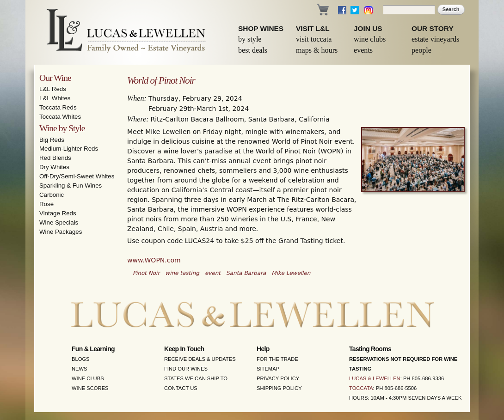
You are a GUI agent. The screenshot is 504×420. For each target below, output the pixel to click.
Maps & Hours (317, 50)
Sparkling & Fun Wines (71, 186)
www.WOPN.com (154, 260)
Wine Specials (59, 222)
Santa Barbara (246, 273)
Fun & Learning (93, 349)
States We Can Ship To (196, 378)
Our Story (433, 28)
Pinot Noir (146, 273)
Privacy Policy (278, 378)
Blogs (81, 359)
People (421, 50)
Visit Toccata (314, 39)
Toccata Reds (58, 107)
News (80, 369)
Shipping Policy (279, 388)
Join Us (368, 28)
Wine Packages (61, 232)
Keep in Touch (184, 349)
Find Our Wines (186, 369)
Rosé (46, 204)
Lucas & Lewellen (375, 378)
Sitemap (268, 369)
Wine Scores (90, 388)
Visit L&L (313, 28)
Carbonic (52, 195)
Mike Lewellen (291, 273)
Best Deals (253, 50)
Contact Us (181, 388)
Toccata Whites (60, 117)
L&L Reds (53, 89)
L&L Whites (55, 98)
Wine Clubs (370, 39)
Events (363, 50)
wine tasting (182, 273)
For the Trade (277, 359)
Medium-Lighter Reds (69, 149)
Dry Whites (54, 167)
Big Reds (52, 140)
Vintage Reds (58, 213)
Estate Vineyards (435, 39)
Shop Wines (261, 28)
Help (263, 349)
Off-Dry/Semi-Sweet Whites (77, 176)
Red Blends (55, 158)
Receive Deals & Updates (200, 359)
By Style (250, 39)
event (213, 273)
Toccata (361, 388)
